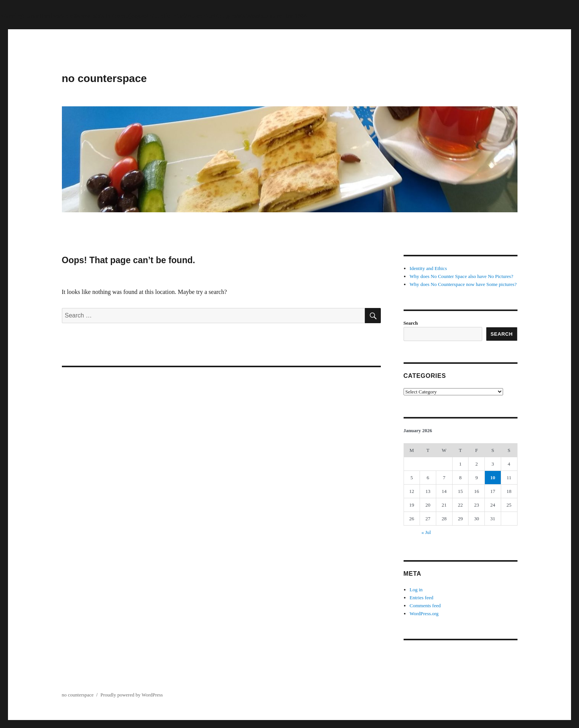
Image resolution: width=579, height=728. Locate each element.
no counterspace (104, 78)
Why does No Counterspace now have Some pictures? (463, 284)
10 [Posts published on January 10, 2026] (493, 478)
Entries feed (421, 598)
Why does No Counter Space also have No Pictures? (461, 276)
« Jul (426, 532)
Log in (416, 590)
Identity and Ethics (428, 268)
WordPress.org (424, 614)
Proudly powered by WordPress (131, 695)
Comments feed (425, 606)
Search (411, 323)
